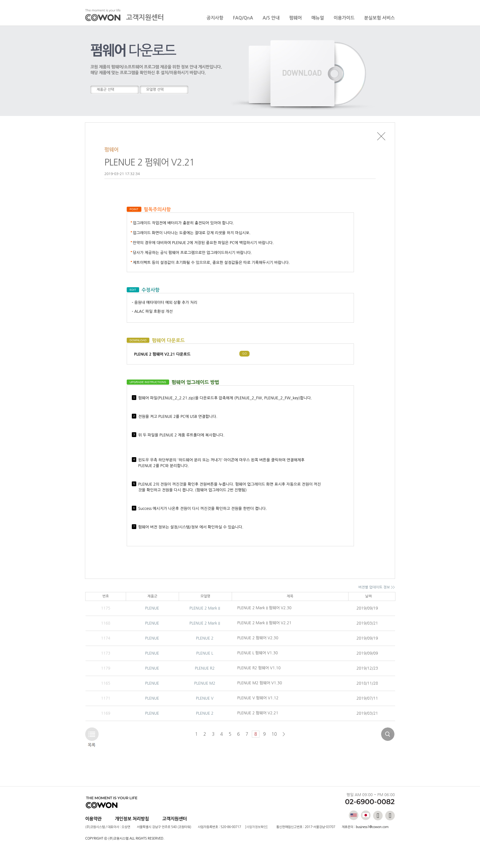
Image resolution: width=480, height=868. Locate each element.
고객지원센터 (174, 819)
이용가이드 (344, 18)
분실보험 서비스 (379, 18)
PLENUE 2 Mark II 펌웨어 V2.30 (264, 608)
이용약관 (93, 819)
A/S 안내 (271, 18)
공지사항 (215, 18)
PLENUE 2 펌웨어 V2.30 (258, 638)
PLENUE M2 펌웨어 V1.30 (259, 683)
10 (274, 734)
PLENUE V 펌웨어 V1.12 (258, 698)
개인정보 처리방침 (132, 819)
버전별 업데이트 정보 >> (377, 587)
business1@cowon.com (372, 827)
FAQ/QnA (243, 18)
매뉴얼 (318, 18)
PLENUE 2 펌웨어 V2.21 (258, 713)
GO (244, 353)
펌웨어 (295, 18)
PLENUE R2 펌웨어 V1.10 (259, 668)
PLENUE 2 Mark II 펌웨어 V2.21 (264, 623)
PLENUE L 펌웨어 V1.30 (257, 653)
